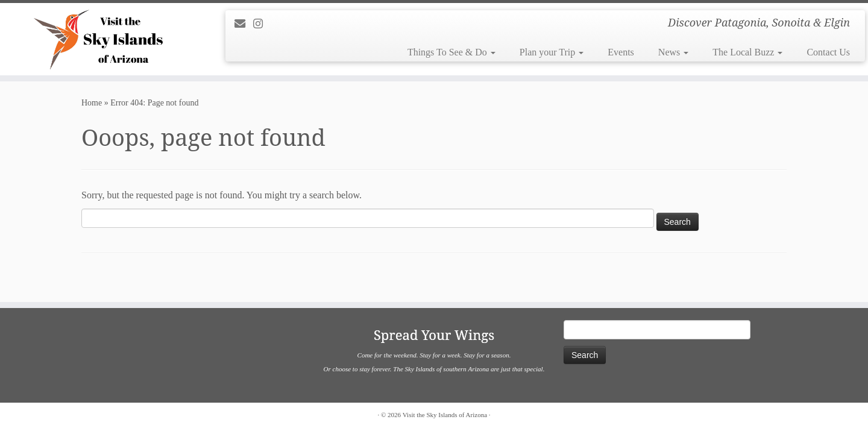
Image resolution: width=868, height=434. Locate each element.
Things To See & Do (451, 52)
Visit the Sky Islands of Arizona (445, 415)
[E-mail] (244, 24)
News (673, 52)
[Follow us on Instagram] (262, 24)
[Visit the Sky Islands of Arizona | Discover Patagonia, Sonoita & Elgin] (100, 39)
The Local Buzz (747, 52)
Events (621, 52)
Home (92, 103)
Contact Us (828, 52)
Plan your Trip (552, 52)
